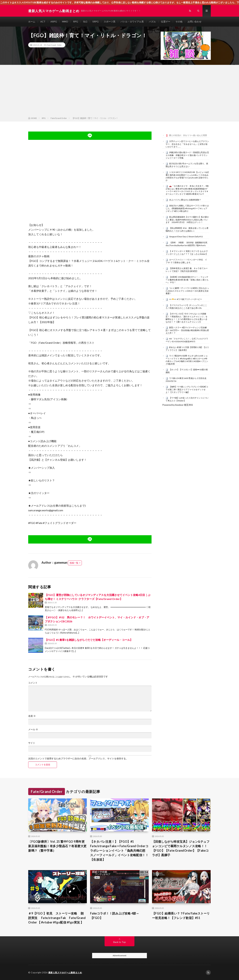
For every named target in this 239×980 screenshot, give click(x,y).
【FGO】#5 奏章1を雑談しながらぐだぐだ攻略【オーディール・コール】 (89, 640)
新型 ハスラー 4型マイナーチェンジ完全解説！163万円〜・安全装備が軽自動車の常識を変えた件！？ (187, 330)
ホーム (32, 22)
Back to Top (120, 942)
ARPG (54, 22)
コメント (33, 683)
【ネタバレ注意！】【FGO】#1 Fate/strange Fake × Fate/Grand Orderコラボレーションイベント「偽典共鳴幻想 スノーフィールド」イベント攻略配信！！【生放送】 (119, 850)
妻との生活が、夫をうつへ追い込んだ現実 (188, 135)
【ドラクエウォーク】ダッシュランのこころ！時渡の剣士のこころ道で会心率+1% (186, 307)
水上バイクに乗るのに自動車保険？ (185, 200)
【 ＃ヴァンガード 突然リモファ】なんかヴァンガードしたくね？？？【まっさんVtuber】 (187, 253)
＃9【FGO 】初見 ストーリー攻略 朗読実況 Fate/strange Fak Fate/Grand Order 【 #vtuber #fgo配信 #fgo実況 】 (57, 918)
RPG (76, 22)
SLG (85, 22)
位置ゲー (166, 22)
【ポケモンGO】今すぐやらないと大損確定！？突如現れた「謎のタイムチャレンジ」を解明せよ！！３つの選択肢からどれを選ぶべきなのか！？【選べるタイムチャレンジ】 (187, 318)
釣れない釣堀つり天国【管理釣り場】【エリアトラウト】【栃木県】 (187, 349)
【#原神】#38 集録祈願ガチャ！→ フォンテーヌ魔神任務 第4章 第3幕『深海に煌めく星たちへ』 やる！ (187, 280)
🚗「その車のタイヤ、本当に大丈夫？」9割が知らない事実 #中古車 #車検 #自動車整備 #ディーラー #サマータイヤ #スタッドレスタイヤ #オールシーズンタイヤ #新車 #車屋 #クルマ (187, 190)
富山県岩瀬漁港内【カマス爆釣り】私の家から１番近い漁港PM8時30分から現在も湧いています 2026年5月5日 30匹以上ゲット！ (187, 220)
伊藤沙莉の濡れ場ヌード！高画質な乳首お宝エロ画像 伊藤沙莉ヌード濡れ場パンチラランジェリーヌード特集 (187, 155)
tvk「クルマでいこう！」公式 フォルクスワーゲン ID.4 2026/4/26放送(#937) (187, 340)
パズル (152, 22)
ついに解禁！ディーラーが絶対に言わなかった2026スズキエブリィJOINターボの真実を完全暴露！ (187, 291)
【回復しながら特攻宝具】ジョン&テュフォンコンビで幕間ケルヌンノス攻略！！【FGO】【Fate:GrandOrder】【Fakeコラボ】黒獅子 (181, 848)
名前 (32, 716)
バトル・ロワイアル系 (132, 22)
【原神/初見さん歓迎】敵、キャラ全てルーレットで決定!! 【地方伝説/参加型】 (187, 270)
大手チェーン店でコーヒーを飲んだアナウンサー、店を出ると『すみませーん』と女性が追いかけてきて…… (187, 144)
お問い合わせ (195, 22)
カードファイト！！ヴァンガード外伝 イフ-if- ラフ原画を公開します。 (186, 261)
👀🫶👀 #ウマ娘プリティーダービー (186, 299)
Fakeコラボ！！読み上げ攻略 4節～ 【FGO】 (115, 916)
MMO (65, 22)
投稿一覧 (74, 563)
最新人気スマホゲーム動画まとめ (65, 973)
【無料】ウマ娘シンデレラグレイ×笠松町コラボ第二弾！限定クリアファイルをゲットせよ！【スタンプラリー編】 (187, 389)
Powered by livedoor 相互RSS (178, 405)
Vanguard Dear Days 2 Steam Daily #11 (186, 237)
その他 (179, 22)
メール (33, 729)
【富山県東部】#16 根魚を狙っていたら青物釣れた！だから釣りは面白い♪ (187, 229)
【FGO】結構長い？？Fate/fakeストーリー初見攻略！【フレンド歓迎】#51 (181, 916)
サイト (32, 743)
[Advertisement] (119, 91)
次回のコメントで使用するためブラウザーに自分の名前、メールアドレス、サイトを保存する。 (78, 759)
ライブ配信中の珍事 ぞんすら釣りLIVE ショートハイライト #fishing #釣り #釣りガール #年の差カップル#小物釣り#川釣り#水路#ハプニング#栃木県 (187, 360)
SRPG (96, 22)
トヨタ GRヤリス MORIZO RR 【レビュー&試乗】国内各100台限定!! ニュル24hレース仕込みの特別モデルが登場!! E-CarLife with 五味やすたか (187, 176)
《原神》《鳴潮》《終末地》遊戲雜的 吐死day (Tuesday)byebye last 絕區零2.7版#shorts (186, 244)
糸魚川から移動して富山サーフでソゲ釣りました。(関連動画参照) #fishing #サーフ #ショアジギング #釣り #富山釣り (187, 208)
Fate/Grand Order (54, 45)
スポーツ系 (110, 22)
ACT (43, 22)
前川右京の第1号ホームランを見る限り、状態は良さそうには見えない (187, 165)
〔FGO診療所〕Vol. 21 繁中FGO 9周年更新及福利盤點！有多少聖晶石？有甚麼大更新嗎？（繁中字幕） (57, 846)
